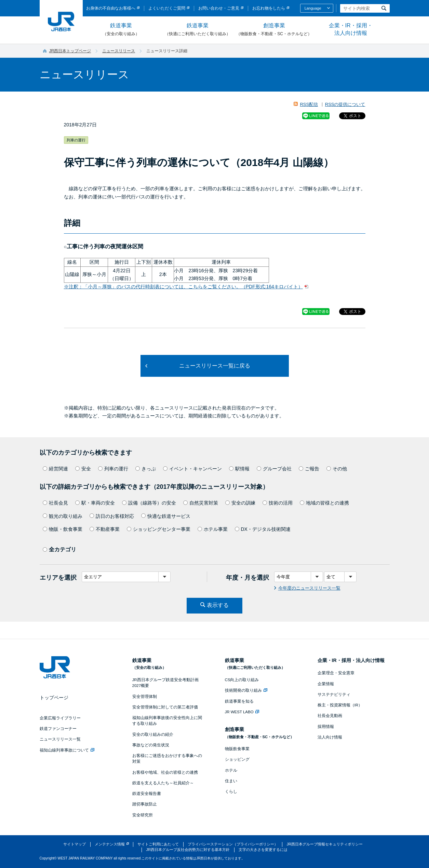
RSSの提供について (345, 104)
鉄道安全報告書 (147, 794)
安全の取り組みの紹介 (153, 734)
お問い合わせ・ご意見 (219, 8)
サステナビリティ (334, 694)
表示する (218, 605)
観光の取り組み (63, 516)
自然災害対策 (201, 503)
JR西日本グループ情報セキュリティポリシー (325, 844)
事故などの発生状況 (151, 745)
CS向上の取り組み (242, 680)
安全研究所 (143, 815)
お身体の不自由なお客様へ (111, 8)
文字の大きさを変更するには (263, 850)
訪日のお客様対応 (112, 516)
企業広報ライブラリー (60, 718)
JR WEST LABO (242, 712)
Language (313, 8)
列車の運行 (113, 469)
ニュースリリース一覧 (60, 739)
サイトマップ (75, 844)
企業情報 (326, 684)
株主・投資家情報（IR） (340, 705)
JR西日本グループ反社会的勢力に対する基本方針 (188, 850)
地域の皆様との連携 (324, 503)
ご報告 (309, 469)
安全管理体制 (145, 697)
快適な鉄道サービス (166, 516)
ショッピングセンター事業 (159, 529)
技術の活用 (278, 503)
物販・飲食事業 (63, 529)
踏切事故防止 (145, 804)
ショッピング (237, 759)
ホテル (231, 770)
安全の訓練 (240, 503)
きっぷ (146, 469)
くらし (231, 791)
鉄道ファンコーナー (58, 729)
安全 (83, 469)
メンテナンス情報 (110, 844)
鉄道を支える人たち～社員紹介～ (163, 783)
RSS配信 (309, 104)
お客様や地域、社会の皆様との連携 (165, 772)
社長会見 (55, 503)
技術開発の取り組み (246, 690)
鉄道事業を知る (239, 701)
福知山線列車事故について (67, 750)
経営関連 (55, 469)
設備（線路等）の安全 (149, 503)
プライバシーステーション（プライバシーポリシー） (233, 844)
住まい (231, 781)
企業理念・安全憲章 (336, 673)
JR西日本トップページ (70, 51)
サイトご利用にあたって (158, 844)
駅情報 (239, 469)
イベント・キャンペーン (192, 469)
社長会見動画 (330, 716)
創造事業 (274, 30)
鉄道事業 (121, 30)
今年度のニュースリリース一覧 (309, 588)
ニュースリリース (119, 51)
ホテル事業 (213, 529)
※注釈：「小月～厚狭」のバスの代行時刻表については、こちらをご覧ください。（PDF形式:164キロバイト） (183, 287)
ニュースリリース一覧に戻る (215, 366)
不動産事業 (105, 529)
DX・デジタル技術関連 (263, 529)
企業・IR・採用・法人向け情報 (351, 29)
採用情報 (326, 727)
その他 (337, 469)
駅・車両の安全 (95, 503)
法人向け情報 (330, 737)
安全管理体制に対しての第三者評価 (165, 707)
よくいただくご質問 (167, 8)
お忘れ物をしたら (269, 8)
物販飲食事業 (237, 749)
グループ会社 (274, 469)
